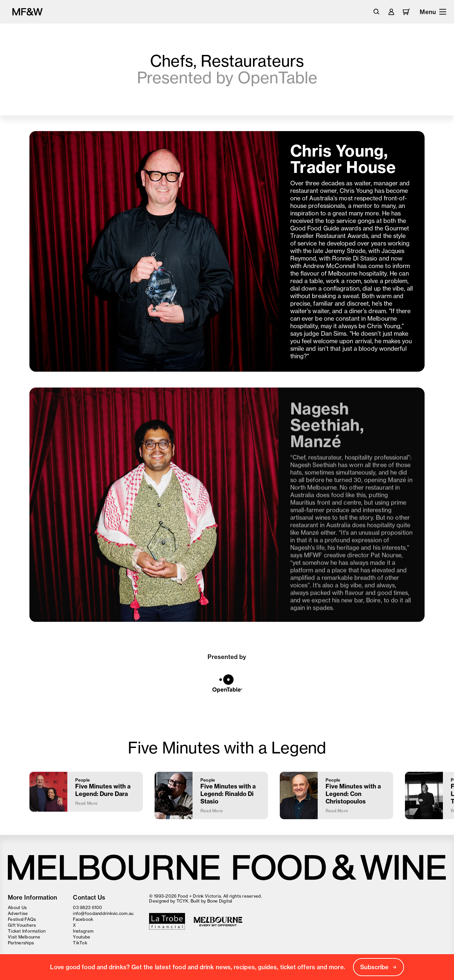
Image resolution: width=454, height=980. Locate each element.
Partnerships (21, 943)
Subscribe (378, 967)
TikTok (80, 943)
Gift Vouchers (22, 925)
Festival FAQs (22, 919)
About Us (17, 907)
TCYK (183, 901)
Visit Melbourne (24, 937)
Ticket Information (27, 931)
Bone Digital (220, 901)
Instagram (83, 931)
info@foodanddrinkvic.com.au (103, 913)
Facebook (83, 919)
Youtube (82, 937)
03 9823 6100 (87, 907)
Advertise (18, 913)
